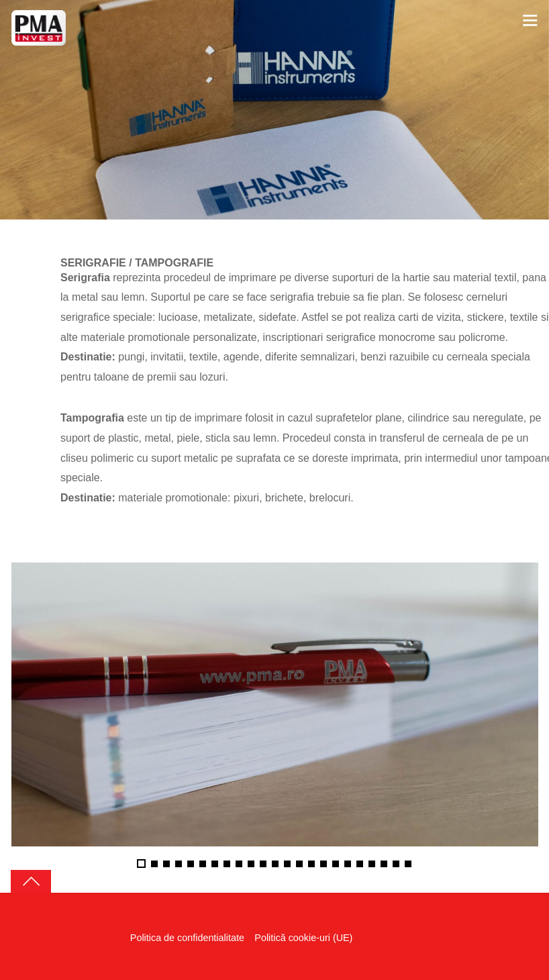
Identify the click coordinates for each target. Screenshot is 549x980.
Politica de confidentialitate (187, 938)
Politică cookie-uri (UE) (304, 938)
